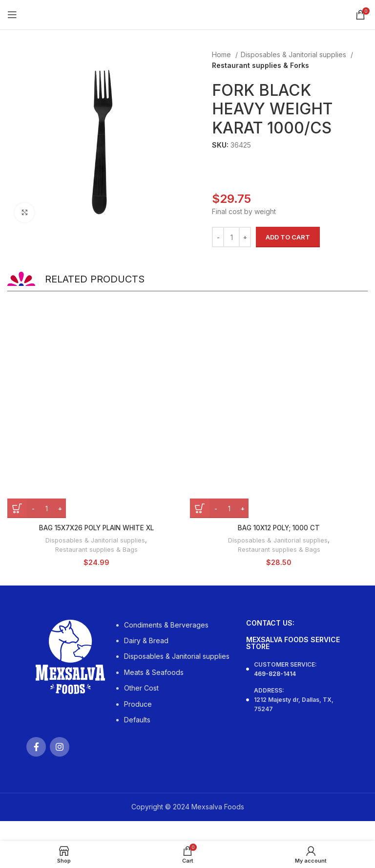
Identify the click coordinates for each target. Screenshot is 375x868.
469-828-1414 (275, 673)
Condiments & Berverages (166, 624)
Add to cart (288, 237)
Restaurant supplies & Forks (260, 65)
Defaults (137, 719)
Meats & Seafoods (154, 671)
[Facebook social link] (36, 746)
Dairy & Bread (146, 640)
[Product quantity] (231, 237)
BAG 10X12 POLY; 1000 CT (279, 528)
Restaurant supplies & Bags (96, 549)
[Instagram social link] (60, 746)
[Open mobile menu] (12, 15)
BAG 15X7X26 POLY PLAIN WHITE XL (96, 528)
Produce (138, 703)
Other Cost (141, 687)
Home (222, 54)
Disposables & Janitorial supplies (294, 54)
